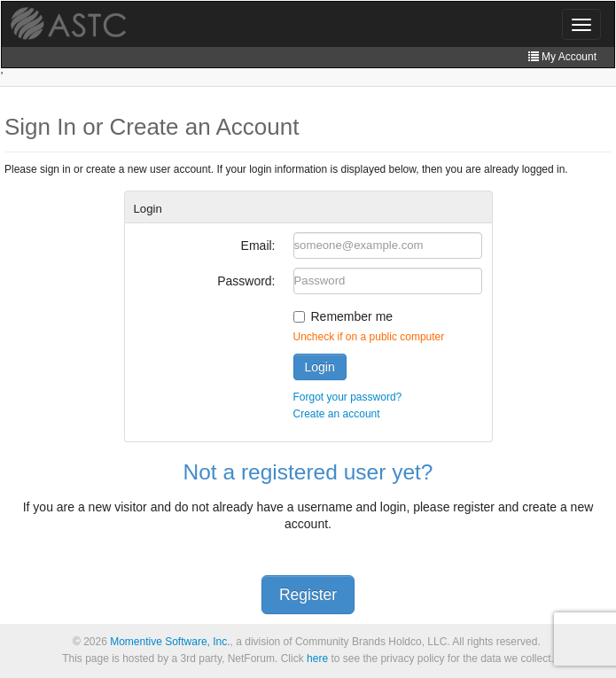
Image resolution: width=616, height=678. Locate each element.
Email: (258, 245)
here (317, 659)
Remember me (352, 316)
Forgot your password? (348, 397)
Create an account (337, 414)
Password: (246, 281)
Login (320, 367)
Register (308, 595)
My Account (562, 57)
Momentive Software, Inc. (170, 642)
